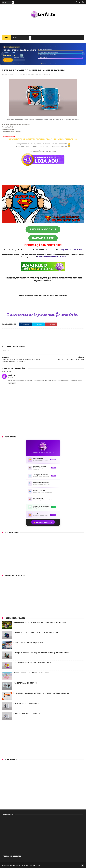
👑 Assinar (8, 60)
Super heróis (39, 74)
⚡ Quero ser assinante (43, 522)
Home (6, 38)
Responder (12, 383)
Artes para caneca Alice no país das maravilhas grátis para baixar (41, 653)
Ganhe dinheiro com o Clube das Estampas (31, 673)
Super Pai (47, 74)
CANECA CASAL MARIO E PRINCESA (27, 713)
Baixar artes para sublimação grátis (28, 642)
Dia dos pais (30, 74)
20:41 (11, 377)
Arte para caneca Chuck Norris (26, 703)
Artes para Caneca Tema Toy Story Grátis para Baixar (36, 632)
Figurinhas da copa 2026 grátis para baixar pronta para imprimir (40, 622)
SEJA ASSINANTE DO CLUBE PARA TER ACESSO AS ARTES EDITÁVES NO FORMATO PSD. (43, 139)
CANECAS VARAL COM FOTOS (25, 683)
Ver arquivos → (19, 60)
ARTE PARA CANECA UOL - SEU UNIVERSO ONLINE (32, 663)
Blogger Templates (33, 865)
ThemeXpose (14, 865)
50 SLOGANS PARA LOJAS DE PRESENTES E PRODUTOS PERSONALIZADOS (41, 693)
